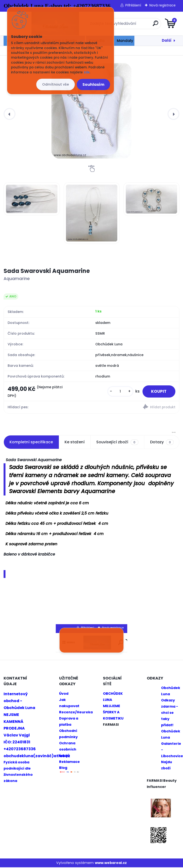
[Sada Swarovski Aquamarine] (91, 111)
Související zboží (117, 443)
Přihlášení (133, 5)
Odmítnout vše (56, 84)
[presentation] (10, 114)
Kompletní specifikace (31, 443)
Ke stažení (75, 443)
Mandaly (125, 41)
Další (167, 40)
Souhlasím (93, 84)
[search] (149, 25)
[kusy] (118, 392)
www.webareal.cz (111, 863)
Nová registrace (163, 5)
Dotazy (162, 443)
